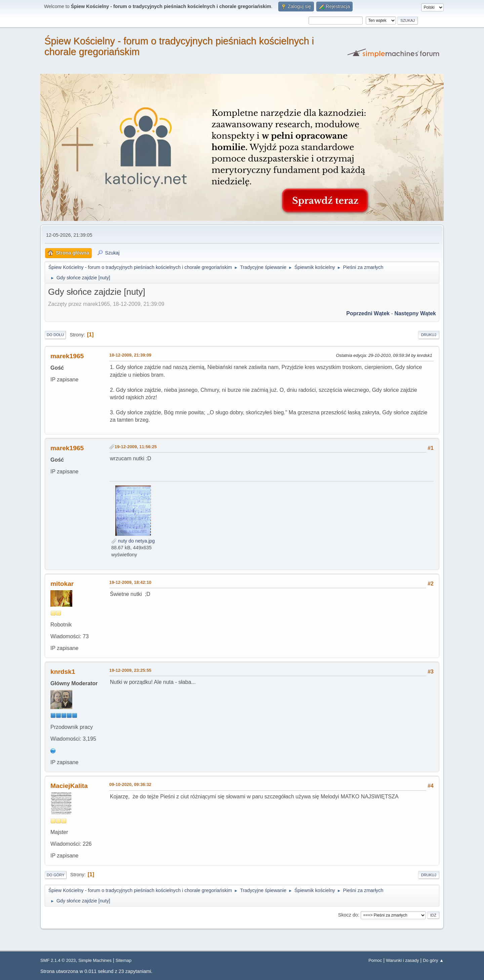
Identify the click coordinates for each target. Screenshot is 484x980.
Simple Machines (95, 960)
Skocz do (348, 915)
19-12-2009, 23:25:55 (130, 670)
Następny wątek (415, 313)
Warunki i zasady (402, 960)
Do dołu (55, 335)
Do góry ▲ (433, 960)
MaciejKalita (69, 786)
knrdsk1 (63, 672)
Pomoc (375, 960)
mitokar (62, 584)
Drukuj (429, 335)
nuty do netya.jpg (133, 541)
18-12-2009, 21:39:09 (130, 355)
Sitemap (124, 960)
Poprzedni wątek (368, 313)
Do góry (56, 875)
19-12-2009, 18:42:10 (130, 582)
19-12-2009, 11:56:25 (136, 447)
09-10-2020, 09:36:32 (130, 784)
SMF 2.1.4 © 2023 (58, 960)
